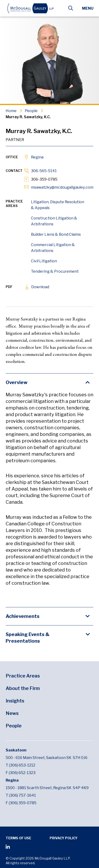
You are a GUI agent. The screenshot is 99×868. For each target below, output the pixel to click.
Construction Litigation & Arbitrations (54, 221)
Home (11, 111)
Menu (88, 8)
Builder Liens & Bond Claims (56, 234)
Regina (37, 157)
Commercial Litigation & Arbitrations (53, 248)
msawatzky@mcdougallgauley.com (62, 187)
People (31, 111)
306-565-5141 (44, 171)
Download (40, 287)
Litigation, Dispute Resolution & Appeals (58, 205)
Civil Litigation (44, 261)
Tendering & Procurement (55, 271)
